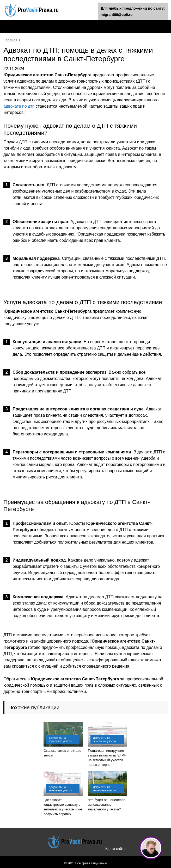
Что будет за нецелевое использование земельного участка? (107, 805)
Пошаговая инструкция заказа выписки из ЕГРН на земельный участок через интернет (107, 758)
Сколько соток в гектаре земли (62, 753)
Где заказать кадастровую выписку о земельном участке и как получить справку (63, 807)
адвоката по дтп (19, 106)
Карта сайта (115, 849)
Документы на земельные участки (60, 740)
